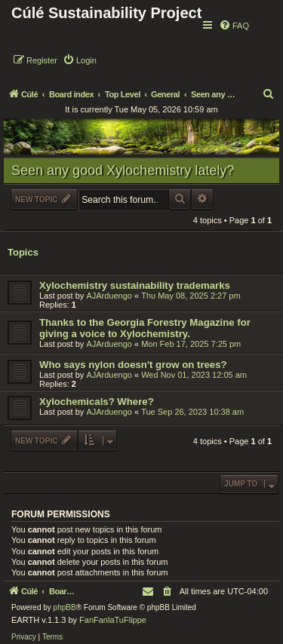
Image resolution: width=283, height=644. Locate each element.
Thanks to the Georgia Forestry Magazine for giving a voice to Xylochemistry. (145, 328)
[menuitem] (234, 26)
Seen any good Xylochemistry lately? (123, 170)
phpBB (65, 607)
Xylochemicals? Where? (97, 402)
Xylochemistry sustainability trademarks (135, 285)
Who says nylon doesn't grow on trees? (133, 365)
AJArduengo (109, 296)
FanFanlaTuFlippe (113, 620)
